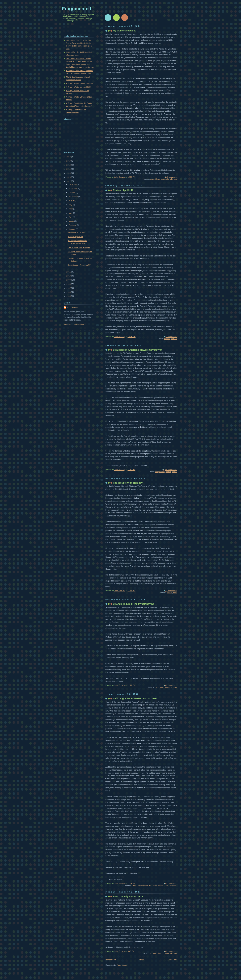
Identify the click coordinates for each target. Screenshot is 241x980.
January (72, 229)
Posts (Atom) (122, 965)
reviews (174, 339)
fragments (153, 885)
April (71, 217)
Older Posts (173, 960)
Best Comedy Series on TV (128, 897)
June (71, 209)
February (73, 225)
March (71, 221)
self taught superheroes (168, 885)
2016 (69, 165)
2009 (69, 280)
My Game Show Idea (125, 31)
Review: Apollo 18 (123, 190)
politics (175, 472)
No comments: (171, 470)
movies (167, 339)
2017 (69, 161)
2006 (69, 292)
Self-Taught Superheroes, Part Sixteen (135, 698)
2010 (69, 276)
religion (174, 687)
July (71, 205)
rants (175, 593)
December (73, 184)
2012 (69, 181)
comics (135, 885)
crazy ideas (155, 179)
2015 (69, 169)
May (71, 213)
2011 (69, 272)
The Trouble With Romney (128, 483)
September (73, 197)
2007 (69, 288)
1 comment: (172, 177)
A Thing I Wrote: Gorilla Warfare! (79, 83)
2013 (69, 177)
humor (168, 472)
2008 (69, 284)
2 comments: (172, 685)
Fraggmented (77, 9)
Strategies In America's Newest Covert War (137, 350)
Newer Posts (111, 960)
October (72, 193)
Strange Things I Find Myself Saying (134, 604)
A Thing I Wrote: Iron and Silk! (78, 87)
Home (142, 960)
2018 (69, 157)
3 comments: (172, 337)
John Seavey (72, 307)
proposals (165, 179)
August (72, 201)
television (174, 179)
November (73, 189)
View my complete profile (74, 324)
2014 (69, 173)
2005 (69, 296)
